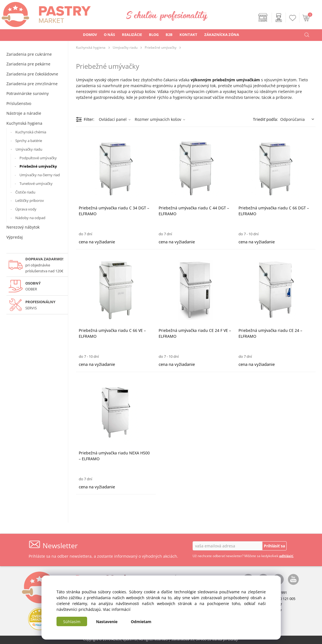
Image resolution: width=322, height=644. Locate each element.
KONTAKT (188, 35)
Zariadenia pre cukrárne (29, 54)
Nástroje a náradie (24, 113)
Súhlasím (72, 622)
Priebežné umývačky (38, 166)
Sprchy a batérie (29, 141)
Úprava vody (26, 209)
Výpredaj (15, 237)
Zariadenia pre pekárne (28, 64)
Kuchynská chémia (31, 132)
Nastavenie (107, 622)
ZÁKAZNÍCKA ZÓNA (222, 35)
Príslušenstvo (19, 103)
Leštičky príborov (30, 200)
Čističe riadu (25, 192)
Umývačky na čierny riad (40, 175)
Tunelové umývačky (36, 183)
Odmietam (141, 622)
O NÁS (109, 35)
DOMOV (90, 35)
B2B (169, 35)
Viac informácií (117, 609)
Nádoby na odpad (30, 218)
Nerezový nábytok (23, 227)
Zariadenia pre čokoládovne (32, 74)
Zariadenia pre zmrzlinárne (32, 84)
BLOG (154, 35)
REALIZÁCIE (132, 35)
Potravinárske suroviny (28, 93)
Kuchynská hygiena (24, 123)
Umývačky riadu (29, 149)
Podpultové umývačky (38, 158)
